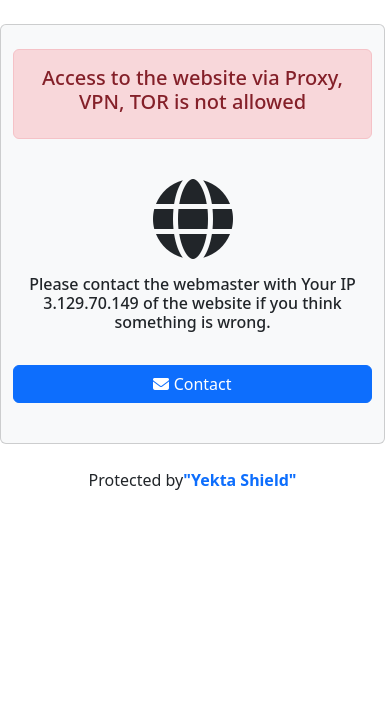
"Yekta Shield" (239, 480)
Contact (192, 384)
